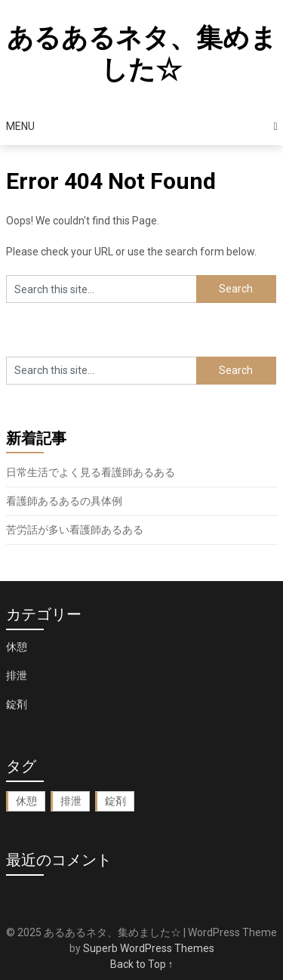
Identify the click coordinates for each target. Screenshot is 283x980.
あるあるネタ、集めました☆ (142, 54)
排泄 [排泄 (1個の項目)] (71, 801)
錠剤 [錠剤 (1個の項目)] (115, 801)
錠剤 (17, 704)
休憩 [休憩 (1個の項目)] (26, 801)
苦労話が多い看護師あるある (75, 530)
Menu (20, 126)
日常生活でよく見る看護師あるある (91, 472)
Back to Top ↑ (142, 964)
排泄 (17, 675)
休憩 (17, 647)
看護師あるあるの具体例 (64, 501)
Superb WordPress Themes (149, 948)
